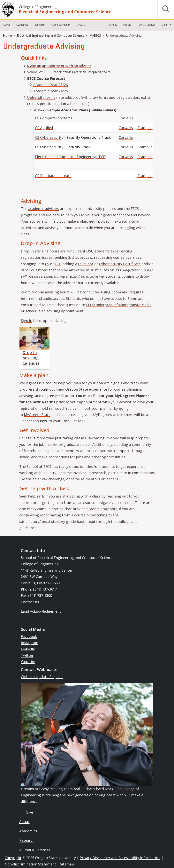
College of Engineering (38, 7)
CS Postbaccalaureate (53, 176)
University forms (41, 97)
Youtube (28, 662)
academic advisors (44, 209)
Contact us (30, 602)
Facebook (29, 636)
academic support (102, 509)
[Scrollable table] (93, 148)
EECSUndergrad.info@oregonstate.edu (118, 305)
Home (8, 36)
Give (29, 812)
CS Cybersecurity (49, 137)
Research (40, 25)
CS (47, 264)
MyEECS (81, 25)
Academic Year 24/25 (51, 91)
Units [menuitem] (165, 25)
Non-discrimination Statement (30, 864)
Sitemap (67, 864)
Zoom (26, 292)
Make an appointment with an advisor (59, 66)
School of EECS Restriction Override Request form (69, 72)
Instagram (30, 643)
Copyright (13, 858)
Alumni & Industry (61, 25)
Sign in (26, 321)
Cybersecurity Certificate (120, 264)
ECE (58, 264)
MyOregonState (37, 415)
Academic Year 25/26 (51, 85)
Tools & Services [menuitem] (146, 25)
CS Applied (44, 128)
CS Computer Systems (54, 118)
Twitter (27, 655)
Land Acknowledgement (41, 611)
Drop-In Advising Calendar (31, 358)
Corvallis (126, 118)
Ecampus (145, 128)
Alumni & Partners (35, 850)
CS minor (86, 264)
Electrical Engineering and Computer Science (65, 12)
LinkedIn (28, 649)
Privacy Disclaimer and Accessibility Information (120, 858)
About (7, 25)
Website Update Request (42, 677)
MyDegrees (29, 383)
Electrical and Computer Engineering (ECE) (71, 157)
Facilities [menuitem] (112, 25)
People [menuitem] (127, 25)
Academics (22, 25)
